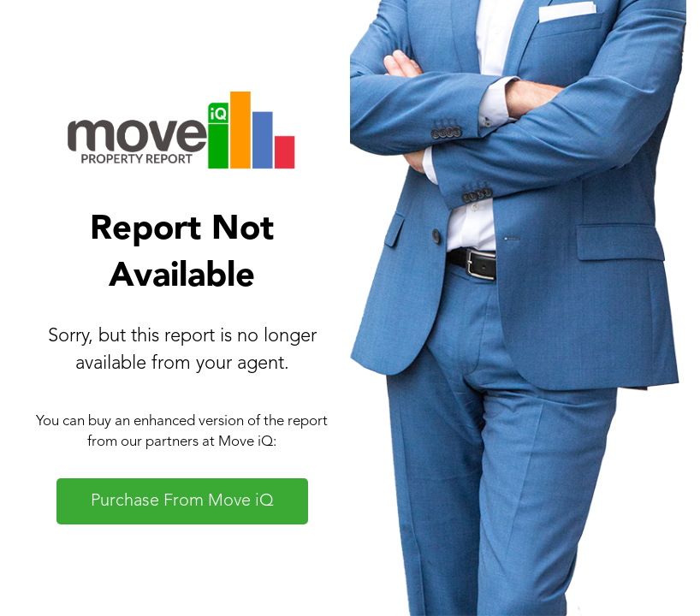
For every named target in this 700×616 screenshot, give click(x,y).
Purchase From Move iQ (182, 501)
